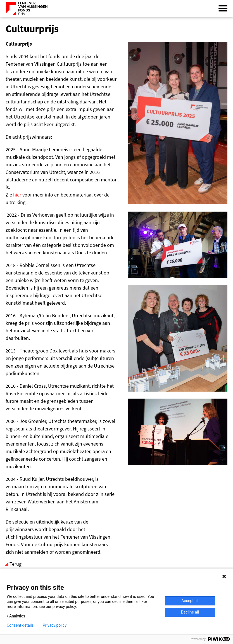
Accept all (190, 601)
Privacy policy (55, 625)
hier (17, 195)
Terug (16, 564)
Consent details (20, 625)
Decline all (190, 612)
